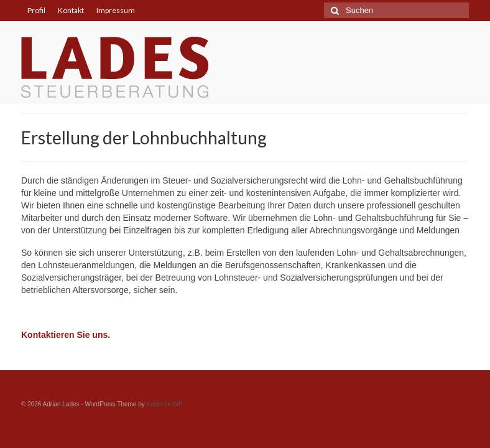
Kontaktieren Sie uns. (66, 335)
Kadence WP (165, 404)
